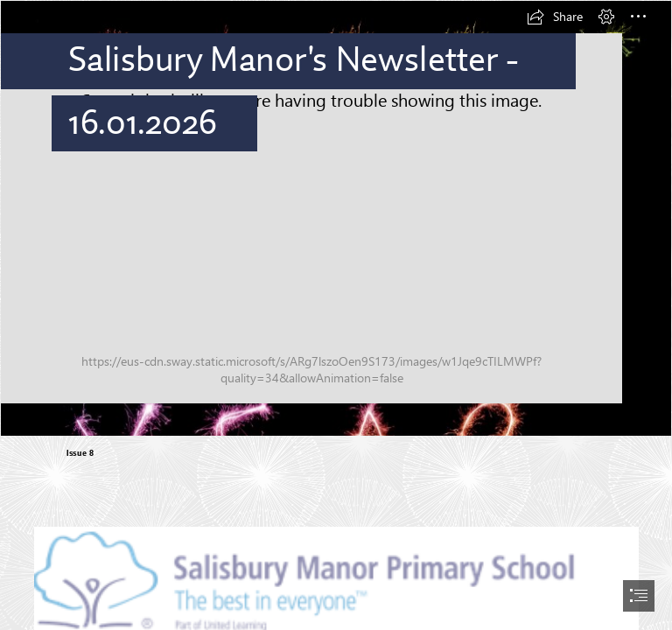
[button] (555, 17)
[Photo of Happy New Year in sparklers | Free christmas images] (336, 218)
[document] (336, 315)
